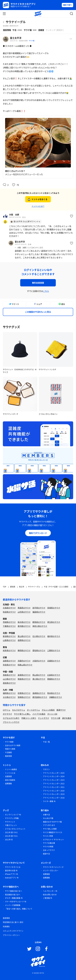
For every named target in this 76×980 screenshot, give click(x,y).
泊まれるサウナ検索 (13, 745)
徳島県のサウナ (24, 679)
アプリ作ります (49, 825)
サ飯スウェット (11, 825)
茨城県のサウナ (9, 622)
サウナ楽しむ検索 (50, 829)
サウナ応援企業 (49, 843)
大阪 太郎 (14, 214)
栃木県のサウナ (24, 622)
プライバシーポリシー (11, 935)
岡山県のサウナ (39, 675)
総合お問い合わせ (50, 895)
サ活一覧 (46, 742)
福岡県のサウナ (9, 693)
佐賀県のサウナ (24, 693)
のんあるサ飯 (48, 818)
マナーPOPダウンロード (14, 902)
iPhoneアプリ (10, 874)
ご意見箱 (46, 898)
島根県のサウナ (24, 675)
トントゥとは (10, 773)
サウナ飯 (32, 41)
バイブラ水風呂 (39, 714)
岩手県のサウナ (39, 608)
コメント (34, 248)
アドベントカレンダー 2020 (54, 791)
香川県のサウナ (39, 679)
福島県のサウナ (39, 612)
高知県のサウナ (9, 683)
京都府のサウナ (24, 661)
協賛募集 (8, 784)
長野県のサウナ (24, 640)
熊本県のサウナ (54, 693)
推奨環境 (6, 918)
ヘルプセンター (49, 891)
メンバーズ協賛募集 (13, 905)
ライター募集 (48, 801)
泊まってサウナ (49, 850)
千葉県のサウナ (9, 626)
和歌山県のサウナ (25, 665)
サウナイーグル (16, 22)
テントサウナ (44, 718)
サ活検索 (8, 752)
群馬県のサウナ (39, 622)
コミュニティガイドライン (13, 931)
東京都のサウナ (24, 626)
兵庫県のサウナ (54, 661)
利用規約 (6, 927)
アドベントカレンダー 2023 (54, 780)
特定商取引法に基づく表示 (13, 922)
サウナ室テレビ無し (22, 714)
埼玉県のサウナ (54, 622)
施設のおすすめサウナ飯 (52, 822)
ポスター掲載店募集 (13, 898)
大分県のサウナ (9, 697)
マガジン (46, 769)
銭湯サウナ (61, 710)
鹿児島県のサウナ (40, 697)
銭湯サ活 (46, 854)
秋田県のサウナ (9, 612)
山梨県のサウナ (9, 640)
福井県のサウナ (54, 636)
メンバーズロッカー (51, 871)
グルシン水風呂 (48, 710)
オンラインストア (12, 815)
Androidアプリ (11, 878)
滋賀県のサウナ (9, 661)
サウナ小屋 (56, 718)
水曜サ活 (46, 815)
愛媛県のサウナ (54, 679)
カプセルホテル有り (11, 718)
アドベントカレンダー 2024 (54, 776)
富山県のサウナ (24, 636)
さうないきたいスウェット (15, 829)
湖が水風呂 (67, 718)
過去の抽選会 (10, 780)
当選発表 (8, 776)
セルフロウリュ (19, 710)
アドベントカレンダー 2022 (54, 784)
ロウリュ (7, 710)
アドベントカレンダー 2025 (54, 773)
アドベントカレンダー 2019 (54, 794)
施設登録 (8, 756)
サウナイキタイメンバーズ (53, 867)
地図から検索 (10, 749)
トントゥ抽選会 (11, 769)
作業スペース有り (29, 718)
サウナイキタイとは (13, 867)
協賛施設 (46, 874)
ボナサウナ (7, 714)
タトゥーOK (52, 714)
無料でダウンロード (38, 533)
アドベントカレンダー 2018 (54, 798)
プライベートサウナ (11, 722)
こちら (46, 291)
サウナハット (10, 822)
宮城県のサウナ (54, 608)
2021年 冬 (9, 840)
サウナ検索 (9, 742)
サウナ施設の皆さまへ (14, 891)
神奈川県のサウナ (40, 626)
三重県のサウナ (54, 650)
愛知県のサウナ (39, 650)
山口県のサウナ (9, 679)
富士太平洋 (16, 38)
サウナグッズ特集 (12, 818)
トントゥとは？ (38, 206)
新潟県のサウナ (9, 636)
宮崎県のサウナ (24, 697)
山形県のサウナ (24, 612)
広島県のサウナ (54, 675)
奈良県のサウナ (9, 665)
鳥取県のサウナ (9, 675)
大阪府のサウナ (39, 661)
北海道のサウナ (9, 608)
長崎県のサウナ (39, 693)
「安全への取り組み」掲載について (19, 909)
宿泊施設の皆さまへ (13, 895)
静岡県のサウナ (24, 650)
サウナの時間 (48, 847)
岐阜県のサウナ (9, 650)
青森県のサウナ (24, 608)
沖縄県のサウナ (56, 697)
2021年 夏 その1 (11, 832)
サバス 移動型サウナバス (53, 832)
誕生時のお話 (10, 871)
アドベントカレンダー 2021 (54, 787)
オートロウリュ (33, 710)
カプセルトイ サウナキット (53, 840)
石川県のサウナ (39, 636)
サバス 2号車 (48, 836)
